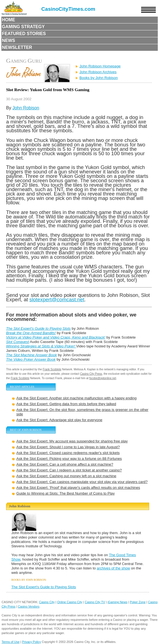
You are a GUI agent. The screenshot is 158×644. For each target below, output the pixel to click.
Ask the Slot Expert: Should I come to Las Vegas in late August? (68, 447)
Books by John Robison (99, 78)
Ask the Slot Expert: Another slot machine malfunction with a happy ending (77, 398)
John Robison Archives (98, 72)
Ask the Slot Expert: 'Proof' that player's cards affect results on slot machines (78, 488)
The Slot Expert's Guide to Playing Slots (44, 587)
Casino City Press (91, 374)
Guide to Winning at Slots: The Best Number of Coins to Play (65, 493)
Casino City (47, 602)
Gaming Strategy (23, 27)
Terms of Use (11, 642)
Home (9, 20)
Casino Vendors (29, 606)
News (9, 40)
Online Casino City (70, 602)
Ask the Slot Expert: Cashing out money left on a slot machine (66, 476)
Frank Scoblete (52, 369)
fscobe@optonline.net (103, 378)
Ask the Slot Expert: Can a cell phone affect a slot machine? (65, 464)
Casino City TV (95, 602)
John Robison (26, 108)
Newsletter (17, 47)
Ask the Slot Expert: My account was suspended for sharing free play (72, 441)
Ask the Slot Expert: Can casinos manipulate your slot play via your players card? (82, 482)
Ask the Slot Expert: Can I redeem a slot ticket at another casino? (69, 470)
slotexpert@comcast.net (57, 299)
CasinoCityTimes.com (68, 9)
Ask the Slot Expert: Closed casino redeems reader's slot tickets (68, 453)
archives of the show (113, 568)
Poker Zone (138, 602)
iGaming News (118, 602)
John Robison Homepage (100, 66)
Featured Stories (24, 34)
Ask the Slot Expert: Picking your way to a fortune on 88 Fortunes (69, 459)
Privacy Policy (32, 642)
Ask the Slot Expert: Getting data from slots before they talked (66, 404)
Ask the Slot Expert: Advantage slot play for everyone (59, 420)
